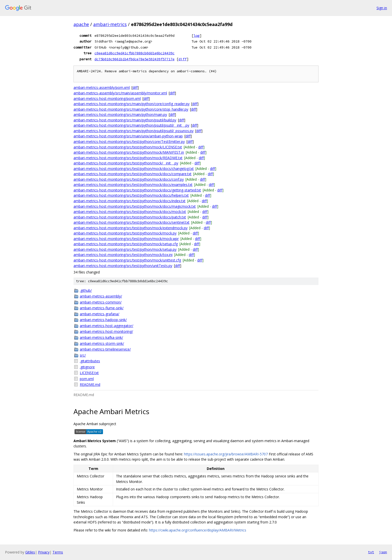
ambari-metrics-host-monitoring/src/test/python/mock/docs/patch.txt (130, 217)
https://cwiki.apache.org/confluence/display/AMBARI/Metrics (198, 530)
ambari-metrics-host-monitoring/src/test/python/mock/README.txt (128, 158)
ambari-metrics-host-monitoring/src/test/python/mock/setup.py (125, 249)
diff (182, 59)
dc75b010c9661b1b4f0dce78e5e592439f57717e (134, 59)
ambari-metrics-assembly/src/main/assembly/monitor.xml (120, 93)
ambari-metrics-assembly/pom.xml (102, 87)
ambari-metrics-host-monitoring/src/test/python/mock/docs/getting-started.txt (137, 190)
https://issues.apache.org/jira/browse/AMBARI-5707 (226, 454)
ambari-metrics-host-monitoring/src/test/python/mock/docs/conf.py (129, 179)
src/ (83, 355)
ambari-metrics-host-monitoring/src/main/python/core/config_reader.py (131, 104)
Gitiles (30, 552)
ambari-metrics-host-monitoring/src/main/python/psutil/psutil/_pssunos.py (133, 131)
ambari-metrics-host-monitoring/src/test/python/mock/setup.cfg (126, 244)
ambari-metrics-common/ (101, 302)
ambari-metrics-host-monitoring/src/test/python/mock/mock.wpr (126, 239)
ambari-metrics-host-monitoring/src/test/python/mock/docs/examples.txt (133, 185)
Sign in (382, 8)
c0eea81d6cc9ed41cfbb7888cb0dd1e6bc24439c (134, 53)
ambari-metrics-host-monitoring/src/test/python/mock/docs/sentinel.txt (131, 222)
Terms (58, 552)
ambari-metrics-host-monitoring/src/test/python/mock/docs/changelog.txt (134, 169)
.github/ (86, 290)
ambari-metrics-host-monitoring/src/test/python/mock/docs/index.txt (129, 201)
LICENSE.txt (89, 373)
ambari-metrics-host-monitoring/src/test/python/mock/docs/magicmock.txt (135, 206)
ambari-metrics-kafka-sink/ (101, 337)
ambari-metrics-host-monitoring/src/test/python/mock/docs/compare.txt (132, 174)
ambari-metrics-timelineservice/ (105, 349)
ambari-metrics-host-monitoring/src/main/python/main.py (120, 114)
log (196, 36)
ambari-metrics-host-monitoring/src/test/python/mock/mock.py (125, 233)
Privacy (44, 552)
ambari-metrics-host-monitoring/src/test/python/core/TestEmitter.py (129, 142)
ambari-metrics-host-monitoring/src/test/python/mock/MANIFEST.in (129, 152)
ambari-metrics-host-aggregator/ (106, 326)
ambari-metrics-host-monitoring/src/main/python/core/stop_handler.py (131, 109)
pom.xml (87, 379)
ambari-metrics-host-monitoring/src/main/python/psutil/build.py (125, 120)
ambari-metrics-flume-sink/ (102, 308)
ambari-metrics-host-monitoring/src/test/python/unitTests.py (123, 266)
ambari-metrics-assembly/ (101, 296)
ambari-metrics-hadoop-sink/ (103, 320)
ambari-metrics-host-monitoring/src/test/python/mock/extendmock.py (130, 228)
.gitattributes (90, 361)
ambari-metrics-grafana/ (99, 314)
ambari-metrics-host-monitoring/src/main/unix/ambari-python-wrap (128, 136)
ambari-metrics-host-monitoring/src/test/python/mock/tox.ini (123, 255)
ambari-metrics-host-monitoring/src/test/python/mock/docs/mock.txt (130, 212)
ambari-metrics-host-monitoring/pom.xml (107, 98)
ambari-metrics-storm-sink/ (102, 343)
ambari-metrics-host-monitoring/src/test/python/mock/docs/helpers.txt (131, 195)
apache (81, 24)
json (383, 552)
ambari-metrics (110, 24)
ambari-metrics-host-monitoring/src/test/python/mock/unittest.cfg (127, 260)
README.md (90, 384)
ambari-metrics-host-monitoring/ (106, 331)
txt (371, 552)
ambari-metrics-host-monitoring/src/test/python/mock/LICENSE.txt (128, 147)
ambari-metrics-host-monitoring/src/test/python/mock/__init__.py (126, 163)
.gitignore (87, 367)
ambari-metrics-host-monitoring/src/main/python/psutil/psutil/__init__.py (131, 125)
